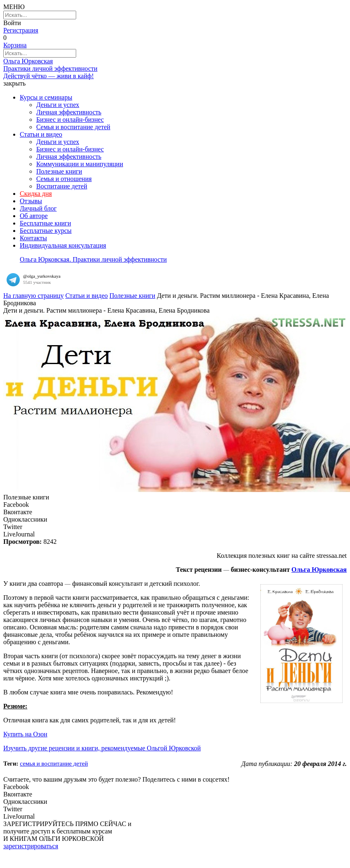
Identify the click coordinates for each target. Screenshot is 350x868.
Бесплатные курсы (46, 231)
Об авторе (34, 216)
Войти (12, 23)
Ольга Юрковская (319, 570)
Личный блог (38, 208)
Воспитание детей (62, 186)
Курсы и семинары (46, 97)
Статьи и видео (41, 134)
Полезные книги (59, 171)
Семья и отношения (64, 179)
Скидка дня (36, 194)
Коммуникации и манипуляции (80, 164)
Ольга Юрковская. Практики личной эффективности (93, 259)
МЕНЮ (14, 7)
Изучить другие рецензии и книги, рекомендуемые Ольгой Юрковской (102, 748)
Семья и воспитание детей (73, 127)
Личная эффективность (69, 112)
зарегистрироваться (31, 846)
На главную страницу (34, 296)
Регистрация (21, 30)
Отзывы (31, 201)
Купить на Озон (25, 734)
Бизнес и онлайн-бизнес (70, 120)
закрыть (14, 83)
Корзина (15, 45)
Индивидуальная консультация (63, 245)
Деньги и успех (58, 105)
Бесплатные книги (45, 223)
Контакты (33, 238)
